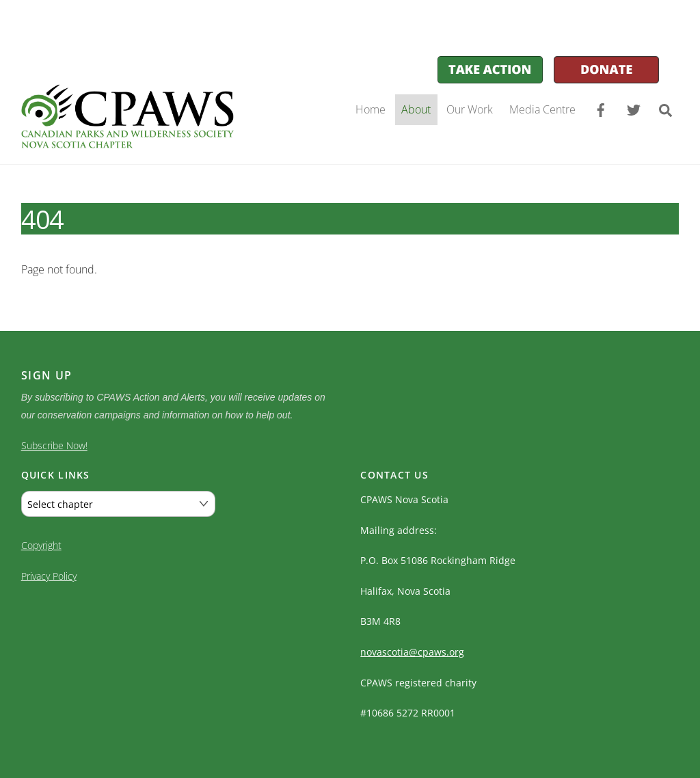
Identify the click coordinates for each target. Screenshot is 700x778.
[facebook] (601, 109)
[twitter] (634, 109)
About (416, 109)
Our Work (470, 109)
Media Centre (542, 109)
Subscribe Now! (54, 445)
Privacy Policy (49, 573)
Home (371, 109)
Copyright (41, 542)
